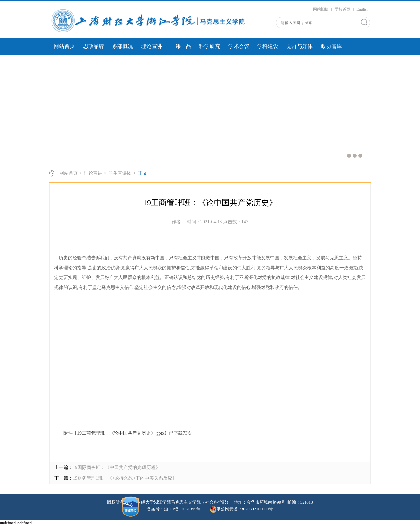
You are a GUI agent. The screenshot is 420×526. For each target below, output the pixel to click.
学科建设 (268, 46)
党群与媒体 (300, 46)
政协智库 (331, 46)
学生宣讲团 (120, 173)
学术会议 (239, 46)
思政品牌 (94, 46)
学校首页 (343, 9)
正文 (143, 173)
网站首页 (64, 46)
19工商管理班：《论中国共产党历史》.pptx (121, 433)
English (362, 9)
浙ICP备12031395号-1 (185, 509)
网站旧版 (321, 9)
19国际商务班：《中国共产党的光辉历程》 (116, 467)
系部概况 (122, 46)
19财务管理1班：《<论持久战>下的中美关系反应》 (125, 478)
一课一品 (181, 46)
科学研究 (210, 46)
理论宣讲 (152, 46)
